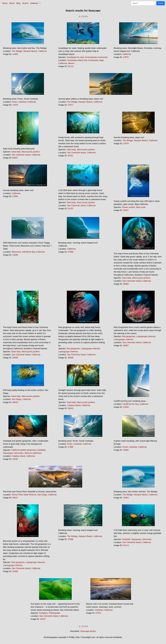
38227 (15, 498)
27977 (70, 105)
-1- (80, 16)
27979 (126, 143)
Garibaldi (41, 450)
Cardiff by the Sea (131, 404)
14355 (15, 54)
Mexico (71, 63)
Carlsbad (22, 102)
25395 (15, 571)
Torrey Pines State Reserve (24, 495)
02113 (70, 66)
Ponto (14, 102)
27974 (98, 613)
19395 (126, 450)
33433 (70, 408)
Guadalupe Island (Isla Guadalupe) (83, 60)
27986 (70, 539)
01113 (126, 545)
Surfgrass (43, 613)
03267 (126, 210)
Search (25, 3)
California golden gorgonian (24, 450)
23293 (126, 407)
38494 (126, 284)
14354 (126, 498)
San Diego (17, 399)
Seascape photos (88, 631)
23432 (15, 459)
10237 (43, 619)
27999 (70, 252)
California (43, 51)
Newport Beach (30, 51)
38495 (15, 358)
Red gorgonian (73, 348)
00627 (15, 158)
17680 (70, 447)
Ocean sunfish (128, 207)
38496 (70, 358)
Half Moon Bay (29, 252)
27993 (15, 196)
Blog (18, 3)
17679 (15, 105)
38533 (15, 402)
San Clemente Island (21, 155)
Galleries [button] (34, 3)
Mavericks (16, 252)
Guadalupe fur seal (75, 57)
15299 (15, 255)
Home (5, 3)
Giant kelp (16, 152)
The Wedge (17, 51)
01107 (70, 208)
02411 (70, 156)
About (12, 3)
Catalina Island (74, 405)
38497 (126, 345)
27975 (126, 57)
